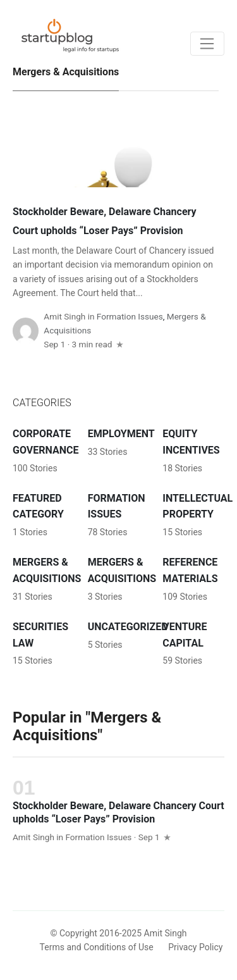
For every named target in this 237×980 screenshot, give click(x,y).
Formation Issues (130, 316)
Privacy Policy (195, 947)
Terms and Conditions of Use (97, 947)
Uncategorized (128, 627)
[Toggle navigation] (207, 44)
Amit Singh (64, 316)
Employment (121, 434)
